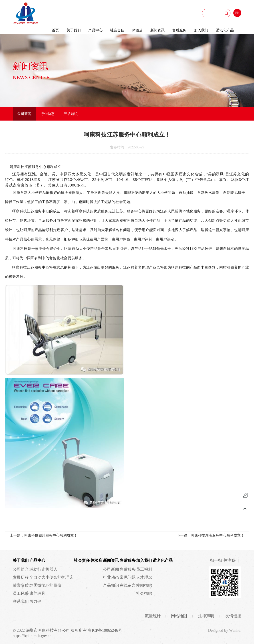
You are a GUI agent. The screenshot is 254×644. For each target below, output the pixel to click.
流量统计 (153, 616)
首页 (55, 30)
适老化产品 (225, 30)
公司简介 (21, 569)
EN (237, 13)
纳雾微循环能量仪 (45, 585)
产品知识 (71, 114)
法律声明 (207, 616)
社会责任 (117, 30)
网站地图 (180, 616)
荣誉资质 (21, 585)
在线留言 (128, 585)
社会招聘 (144, 593)
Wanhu (235, 630)
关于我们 (74, 30)
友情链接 (233, 616)
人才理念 (144, 577)
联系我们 (21, 601)
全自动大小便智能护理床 (51, 577)
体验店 (137, 30)
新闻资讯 (157, 30)
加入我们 (201, 30)
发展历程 (21, 577)
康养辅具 (37, 593)
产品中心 (95, 30)
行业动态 (47, 114)
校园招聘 (144, 585)
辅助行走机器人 (43, 569)
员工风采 (21, 593)
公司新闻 (24, 114)
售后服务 (179, 30)
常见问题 (128, 577)
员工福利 (144, 569)
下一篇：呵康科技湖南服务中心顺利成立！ (210, 535)
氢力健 (35, 601)
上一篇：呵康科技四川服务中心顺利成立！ (44, 535)
